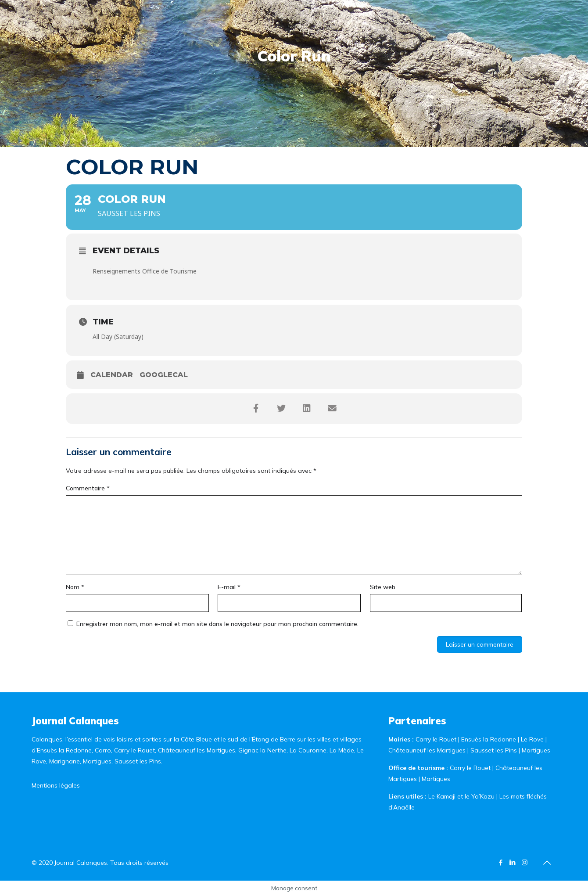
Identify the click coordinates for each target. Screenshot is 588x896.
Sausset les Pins (494, 750)
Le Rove (532, 739)
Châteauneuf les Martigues (427, 750)
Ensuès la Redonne (489, 739)
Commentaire (88, 488)
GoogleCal (164, 375)
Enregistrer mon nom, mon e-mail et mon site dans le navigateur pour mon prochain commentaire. (217, 624)
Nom (75, 587)
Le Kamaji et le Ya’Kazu (461, 796)
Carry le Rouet (436, 739)
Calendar (112, 375)
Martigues (536, 750)
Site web (383, 587)
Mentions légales (56, 785)
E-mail (229, 587)
